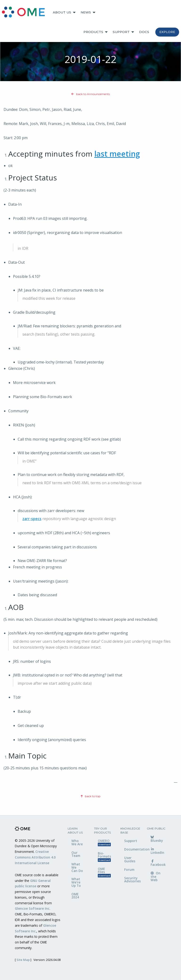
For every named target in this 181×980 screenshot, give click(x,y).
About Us (62, 12)
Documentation (132, 849)
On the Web (156, 876)
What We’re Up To (76, 882)
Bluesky (157, 839)
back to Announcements (91, 94)
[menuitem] (25, 13)
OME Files (104, 872)
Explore (167, 32)
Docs (144, 32)
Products (93, 32)
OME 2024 (75, 896)
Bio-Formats (104, 857)
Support (121, 32)
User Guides (130, 859)
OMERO (104, 842)
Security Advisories (132, 880)
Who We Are (77, 842)
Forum (129, 869)
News (86, 12)
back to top (90, 796)
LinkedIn (157, 851)
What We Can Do (77, 867)
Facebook (158, 863)
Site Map (23, 960)
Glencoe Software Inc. (33, 908)
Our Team (76, 854)
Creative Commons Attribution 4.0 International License (35, 857)
